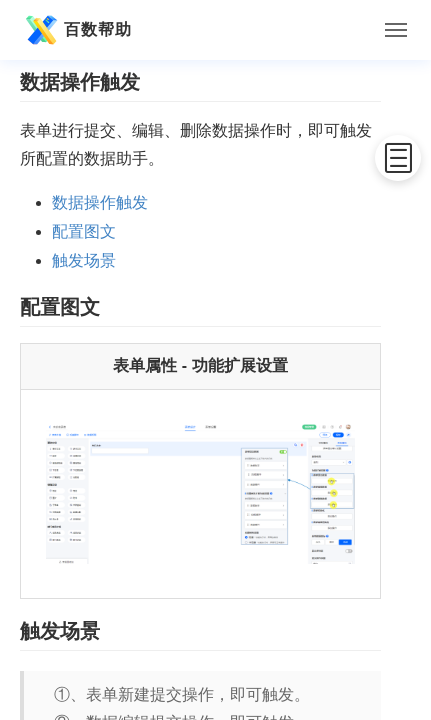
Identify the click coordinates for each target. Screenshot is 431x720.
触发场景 (84, 260)
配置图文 (84, 231)
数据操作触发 (100, 202)
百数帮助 (76, 30)
